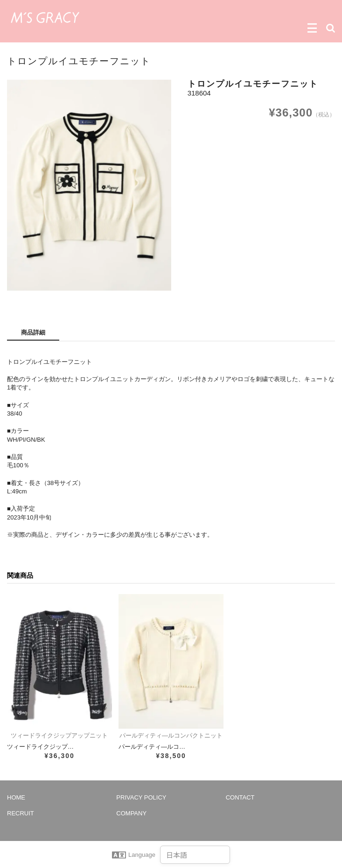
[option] (89, 186)
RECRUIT (21, 813)
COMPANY (131, 813)
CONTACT (240, 797)
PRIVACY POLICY (141, 797)
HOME (16, 797)
